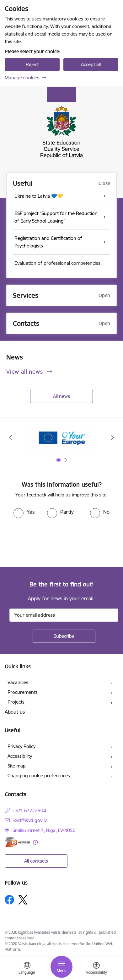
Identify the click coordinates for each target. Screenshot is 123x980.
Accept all (91, 64)
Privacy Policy (21, 746)
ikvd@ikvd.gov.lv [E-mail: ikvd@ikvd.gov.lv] (30, 820)
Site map (17, 766)
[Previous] (11, 437)
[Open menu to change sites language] (27, 969)
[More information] (35, 842)
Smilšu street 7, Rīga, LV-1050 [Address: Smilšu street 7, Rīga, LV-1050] (44, 830)
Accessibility (20, 756)
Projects (16, 702)
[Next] (112, 437)
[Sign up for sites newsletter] (64, 636)
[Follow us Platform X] (23, 900)
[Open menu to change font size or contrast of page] (96, 969)
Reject (32, 64)
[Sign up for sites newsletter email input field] (64, 615)
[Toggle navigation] (61, 967)
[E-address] (17, 842)
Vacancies (18, 682)
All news (61, 396)
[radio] (24, 512)
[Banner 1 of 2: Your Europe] (62, 437)
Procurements (23, 692)
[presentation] (52, 542)
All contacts (36, 861)
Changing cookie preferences (39, 776)
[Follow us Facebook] (9, 900)
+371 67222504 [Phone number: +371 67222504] (29, 810)
